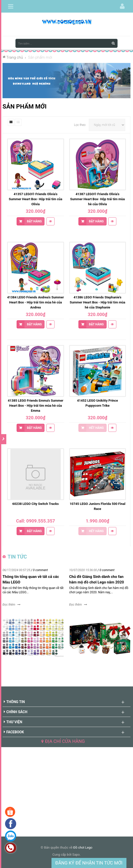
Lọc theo (80, 125)
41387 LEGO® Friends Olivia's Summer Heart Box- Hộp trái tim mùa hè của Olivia (98, 199)
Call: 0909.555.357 (36, 521)
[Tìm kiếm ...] (67, 43)
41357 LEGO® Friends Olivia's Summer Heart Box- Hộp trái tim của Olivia (36, 199)
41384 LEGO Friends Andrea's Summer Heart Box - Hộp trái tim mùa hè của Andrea (35, 302)
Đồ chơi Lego (83, 847)
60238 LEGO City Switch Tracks (36, 504)
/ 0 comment (39, 570)
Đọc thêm (9, 605)
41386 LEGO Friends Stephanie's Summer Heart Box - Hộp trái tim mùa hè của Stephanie (97, 302)
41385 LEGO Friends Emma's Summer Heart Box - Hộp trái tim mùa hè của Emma (36, 406)
